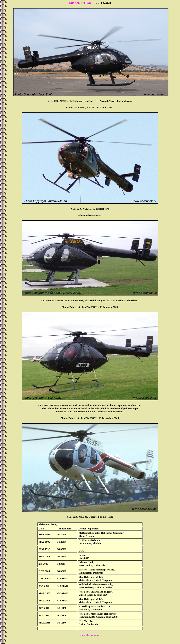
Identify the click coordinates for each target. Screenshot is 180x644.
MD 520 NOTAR (80, 3)
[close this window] (90, 635)
